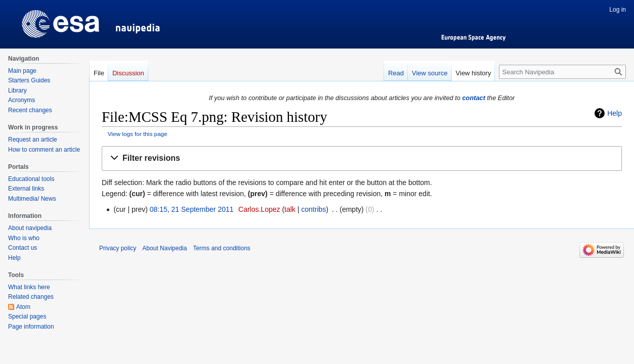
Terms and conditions (221, 248)
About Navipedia (164, 248)
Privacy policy (118, 248)
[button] (362, 158)
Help (615, 113)
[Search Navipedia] (562, 72)
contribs (313, 209)
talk (290, 209)
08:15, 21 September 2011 (192, 209)
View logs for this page (138, 134)
